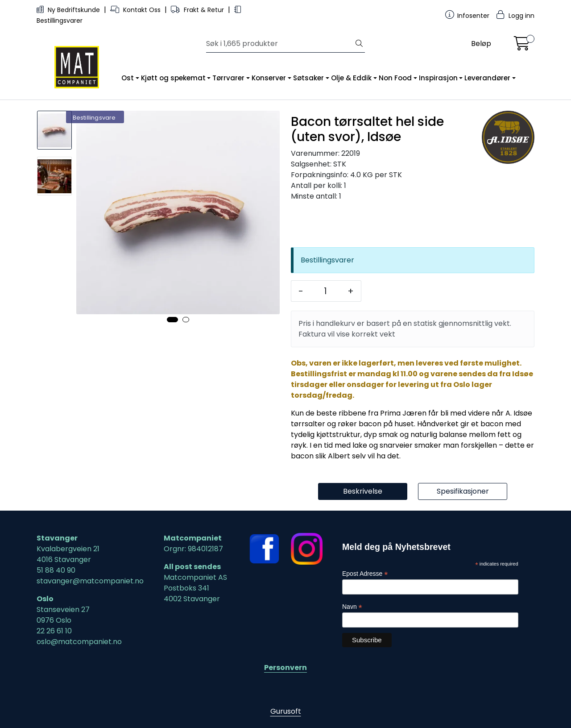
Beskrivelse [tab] (363, 491)
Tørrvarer (228, 78)
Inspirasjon (438, 78)
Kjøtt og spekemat (173, 78)
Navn (352, 607)
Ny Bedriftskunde (69, 10)
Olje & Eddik (351, 78)
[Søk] (280, 44)
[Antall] (325, 291)
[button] (172, 320)
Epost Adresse (365, 574)
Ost (128, 78)
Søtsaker (308, 78)
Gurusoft (286, 711)
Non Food (395, 78)
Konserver (269, 78)
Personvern (285, 668)
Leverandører (487, 78)
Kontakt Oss (136, 10)
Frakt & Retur (198, 10)
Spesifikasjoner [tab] (463, 491)
